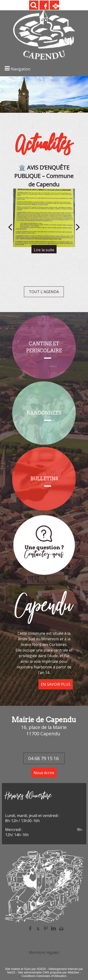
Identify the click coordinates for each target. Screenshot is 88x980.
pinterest (46, 928)
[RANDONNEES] (44, 413)
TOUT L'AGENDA (44, 292)
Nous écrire (44, 773)
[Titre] (44, 545)
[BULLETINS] (44, 479)
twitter (38, 928)
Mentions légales (44, 952)
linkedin (54, 928)
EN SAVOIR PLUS (56, 684)
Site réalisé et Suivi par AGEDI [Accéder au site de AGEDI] (26, 969)
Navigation (21, 69)
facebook (30, 928)
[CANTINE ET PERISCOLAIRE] (44, 347)
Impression (61, 929)
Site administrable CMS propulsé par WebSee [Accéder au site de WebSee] (48, 972)
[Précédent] (10, 227)
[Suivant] (78, 227)
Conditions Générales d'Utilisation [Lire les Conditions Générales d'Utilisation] (44, 976)
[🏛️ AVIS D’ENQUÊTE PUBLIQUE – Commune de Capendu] (44, 218)
